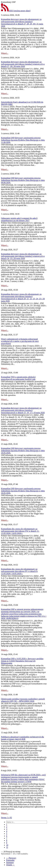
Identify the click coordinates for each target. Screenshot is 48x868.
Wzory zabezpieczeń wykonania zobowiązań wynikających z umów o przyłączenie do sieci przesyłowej (20, 341)
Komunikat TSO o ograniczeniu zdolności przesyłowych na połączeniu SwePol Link (18, 378)
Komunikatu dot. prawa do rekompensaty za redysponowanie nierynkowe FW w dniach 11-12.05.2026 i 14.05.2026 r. (20, 531)
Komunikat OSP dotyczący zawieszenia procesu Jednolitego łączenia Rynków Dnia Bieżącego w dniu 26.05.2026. (23, 451)
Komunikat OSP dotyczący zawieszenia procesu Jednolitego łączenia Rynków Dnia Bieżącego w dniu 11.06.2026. (23, 140)
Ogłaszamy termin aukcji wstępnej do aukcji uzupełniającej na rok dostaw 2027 (19, 219)
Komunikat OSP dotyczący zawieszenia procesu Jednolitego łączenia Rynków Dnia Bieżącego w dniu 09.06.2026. (23, 180)
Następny (10, 862)
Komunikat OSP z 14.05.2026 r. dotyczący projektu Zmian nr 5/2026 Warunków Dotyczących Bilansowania (22, 661)
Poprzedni (10, 860)
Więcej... (5, 53)
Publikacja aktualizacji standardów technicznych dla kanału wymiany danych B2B (22, 738)
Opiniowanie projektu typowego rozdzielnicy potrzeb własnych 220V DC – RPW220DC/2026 (23, 700)
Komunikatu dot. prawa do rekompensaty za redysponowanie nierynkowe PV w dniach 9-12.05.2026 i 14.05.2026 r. (19, 571)
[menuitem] (7, 825)
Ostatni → (10, 865)
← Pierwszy (11, 858)
